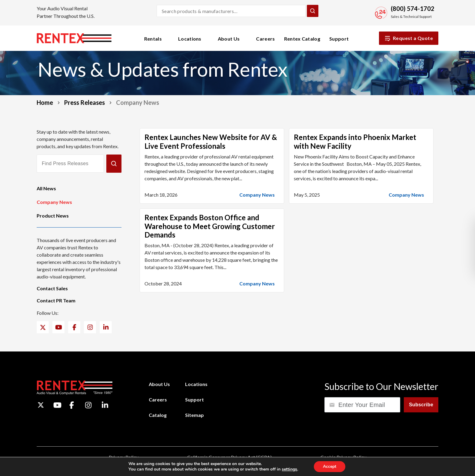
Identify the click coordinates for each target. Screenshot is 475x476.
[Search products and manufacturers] (231, 11)
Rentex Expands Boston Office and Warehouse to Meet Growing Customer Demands (210, 226)
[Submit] (114, 164)
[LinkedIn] (106, 327)
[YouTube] (59, 327)
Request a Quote (409, 38)
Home (45, 102)
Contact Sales (52, 288)
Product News (53, 216)
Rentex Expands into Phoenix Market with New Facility (355, 141)
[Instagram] (90, 327)
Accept (330, 466)
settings (289, 469)
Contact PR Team (56, 300)
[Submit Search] (313, 11)
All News (46, 188)
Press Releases (84, 102)
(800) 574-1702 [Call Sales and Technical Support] (413, 8)
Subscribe (421, 405)
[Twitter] (43, 327)
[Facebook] (74, 327)
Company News (54, 202)
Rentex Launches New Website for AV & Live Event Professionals (211, 141)
